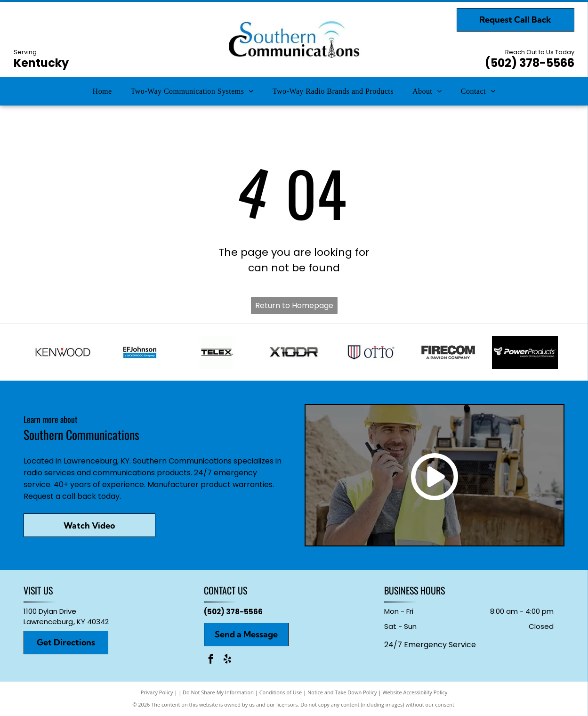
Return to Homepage (294, 305)
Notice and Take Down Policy (342, 692)
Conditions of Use (281, 692)
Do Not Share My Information (218, 692)
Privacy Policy (157, 692)
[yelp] (227, 660)
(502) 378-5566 (530, 63)
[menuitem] (102, 91)
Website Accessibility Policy (415, 692)
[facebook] (211, 660)
